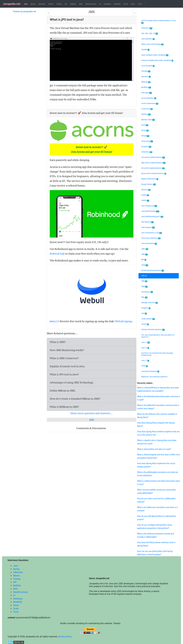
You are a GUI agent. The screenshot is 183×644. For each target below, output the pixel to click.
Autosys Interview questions (153, 330)
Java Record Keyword (150, 371)
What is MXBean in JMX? (64, 407)
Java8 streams (148, 319)
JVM (144, 313)
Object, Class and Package (152, 44)
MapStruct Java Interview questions (154, 377)
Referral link (57, 254)
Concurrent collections (151, 238)
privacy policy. (65, 637)
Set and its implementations (153, 168)
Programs (146, 308)
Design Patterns (148, 184)
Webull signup (123, 321)
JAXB (145, 265)
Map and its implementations (153, 163)
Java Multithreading (150, 211)
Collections (147, 152)
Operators (146, 77)
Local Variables (148, 66)
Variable (145, 50)
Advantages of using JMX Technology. (72, 382)
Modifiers (146, 87)
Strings (145, 136)
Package (146, 71)
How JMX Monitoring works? (67, 350)
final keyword (147, 222)
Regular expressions (150, 179)
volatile (145, 200)
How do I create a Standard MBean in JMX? (75, 399)
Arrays (145, 130)
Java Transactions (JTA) (152, 233)
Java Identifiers (148, 39)
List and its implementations (153, 157)
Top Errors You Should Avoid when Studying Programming (157, 354)
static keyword (148, 227)
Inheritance (147, 28)
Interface (146, 114)
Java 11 (145, 342)
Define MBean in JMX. (63, 391)
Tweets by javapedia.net (24, 11)
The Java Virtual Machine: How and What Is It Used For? (158, 336)
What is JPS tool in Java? (64, 374)
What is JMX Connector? (64, 358)
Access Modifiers (149, 98)
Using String (147, 141)
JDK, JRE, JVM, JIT (150, 34)
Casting (145, 195)
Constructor (147, 109)
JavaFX (145, 324)
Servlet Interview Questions (153, 271)
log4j (144, 286)
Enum (145, 125)
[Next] (134, 13)
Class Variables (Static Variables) (155, 55)
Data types (147, 93)
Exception (146, 147)
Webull (54, 322)
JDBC (145, 249)
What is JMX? (58, 342)
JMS (92, 420)
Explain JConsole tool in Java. (67, 366)
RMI (144, 260)
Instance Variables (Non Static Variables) (157, 60)
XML (144, 297)
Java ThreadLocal (149, 206)
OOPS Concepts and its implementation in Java (158, 22)
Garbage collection (150, 303)
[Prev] (49, 13)
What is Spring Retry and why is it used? (154, 449)
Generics (146, 190)
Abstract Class (148, 120)
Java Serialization (149, 244)
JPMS (144, 366)
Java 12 (145, 348)
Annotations (147, 292)
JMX (144, 276)
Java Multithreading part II (152, 217)
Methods (146, 82)
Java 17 (145, 361)
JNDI (144, 254)
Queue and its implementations (154, 174)
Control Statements (150, 104)
